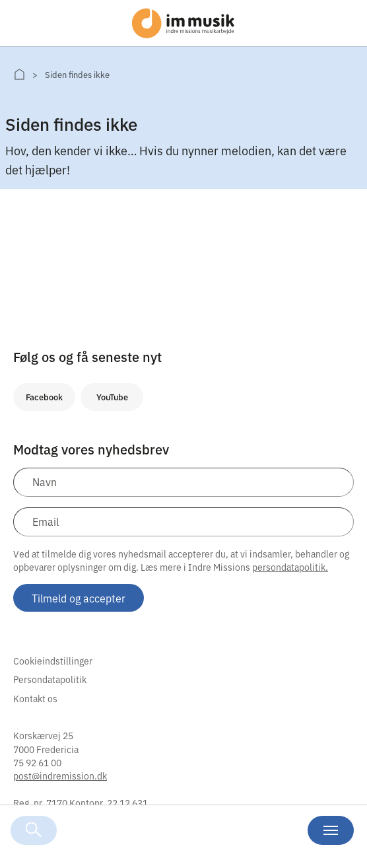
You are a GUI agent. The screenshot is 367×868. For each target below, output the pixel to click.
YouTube (112, 397)
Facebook (44, 397)
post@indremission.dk (60, 776)
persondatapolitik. (290, 567)
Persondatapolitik (50, 679)
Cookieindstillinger (53, 661)
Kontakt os (35, 698)
